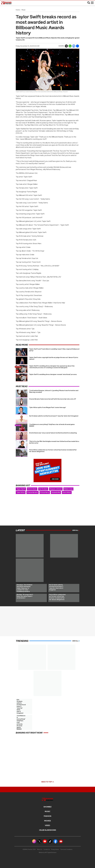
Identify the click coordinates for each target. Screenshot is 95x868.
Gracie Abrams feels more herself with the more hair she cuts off (53, 399)
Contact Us (47, 849)
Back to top (47, 782)
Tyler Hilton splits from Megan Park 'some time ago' (48, 407)
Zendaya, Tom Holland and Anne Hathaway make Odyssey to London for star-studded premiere (24, 588)
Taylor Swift (21, 489)
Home (18, 10)
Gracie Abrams (33, 492)
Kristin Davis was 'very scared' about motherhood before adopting (53, 433)
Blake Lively (68, 489)
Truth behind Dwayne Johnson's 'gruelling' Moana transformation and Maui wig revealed (54, 391)
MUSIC (48, 811)
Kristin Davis (32, 489)
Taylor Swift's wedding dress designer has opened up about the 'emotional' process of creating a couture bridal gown (52, 367)
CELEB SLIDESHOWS (48, 830)
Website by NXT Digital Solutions (48, 852)
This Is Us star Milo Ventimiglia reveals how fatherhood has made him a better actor (54, 442)
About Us (40, 849)
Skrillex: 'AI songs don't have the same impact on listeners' (25, 596)
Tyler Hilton (21, 492)
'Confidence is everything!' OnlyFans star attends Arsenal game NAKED (52, 425)
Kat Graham (43, 489)
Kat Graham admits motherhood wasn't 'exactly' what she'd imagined (54, 416)
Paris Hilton (67, 492)
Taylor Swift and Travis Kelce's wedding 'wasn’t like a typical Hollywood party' (54, 350)
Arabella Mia (56, 492)
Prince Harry (45, 492)
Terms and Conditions (66, 849)
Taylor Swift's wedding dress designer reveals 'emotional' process (53, 374)
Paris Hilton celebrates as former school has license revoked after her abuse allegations (53, 451)
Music (24, 10)
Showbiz (47, 807)
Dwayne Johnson (56, 489)
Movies (48, 821)
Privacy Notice (55, 849)
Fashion (47, 816)
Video (47, 825)
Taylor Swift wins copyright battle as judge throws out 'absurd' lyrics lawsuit (54, 358)
